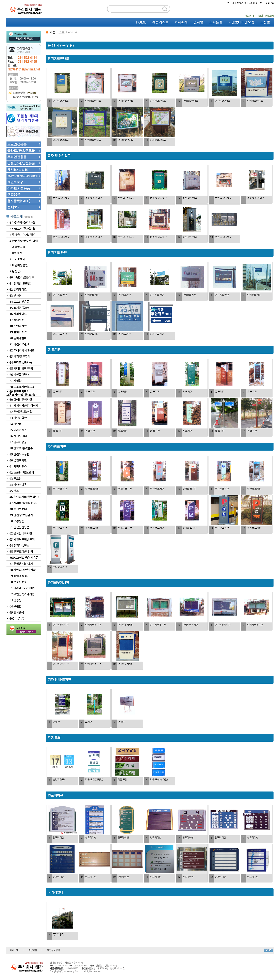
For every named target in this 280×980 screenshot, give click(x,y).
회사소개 (181, 22)
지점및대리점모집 (241, 22)
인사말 (198, 22)
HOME (141, 22)
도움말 (265, 22)
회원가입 (241, 3)
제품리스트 (160, 22)
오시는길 (216, 22)
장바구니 (270, 3)
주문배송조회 (256, 3)
